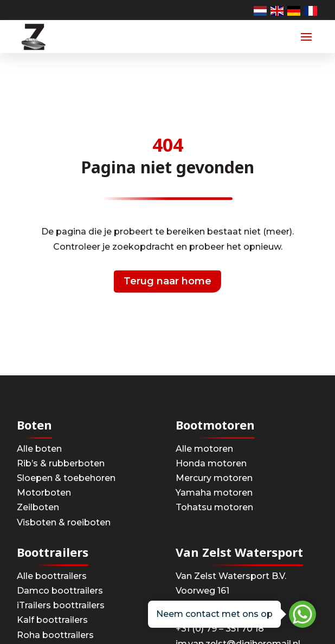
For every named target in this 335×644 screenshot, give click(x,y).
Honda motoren (211, 463)
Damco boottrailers (60, 591)
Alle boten (39, 449)
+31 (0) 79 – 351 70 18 (220, 629)
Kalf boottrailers (52, 620)
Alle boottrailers (52, 576)
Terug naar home (168, 281)
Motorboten (44, 493)
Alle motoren (204, 449)
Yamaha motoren (214, 493)
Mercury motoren (214, 478)
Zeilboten (38, 507)
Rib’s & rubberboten (61, 463)
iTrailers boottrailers (61, 605)
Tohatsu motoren (214, 507)
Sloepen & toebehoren (66, 478)
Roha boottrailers (55, 635)
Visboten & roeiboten (64, 522)
